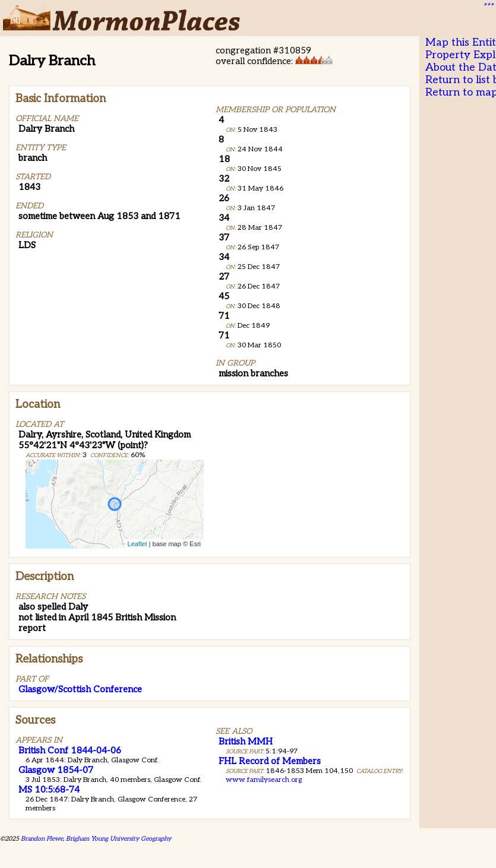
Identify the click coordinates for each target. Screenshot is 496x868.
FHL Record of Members (270, 761)
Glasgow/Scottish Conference (80, 689)
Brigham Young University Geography (119, 839)
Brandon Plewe (42, 839)
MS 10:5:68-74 (49, 790)
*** (488, 7)
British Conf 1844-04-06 (70, 750)
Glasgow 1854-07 (56, 770)
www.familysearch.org (264, 780)
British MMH (246, 742)
